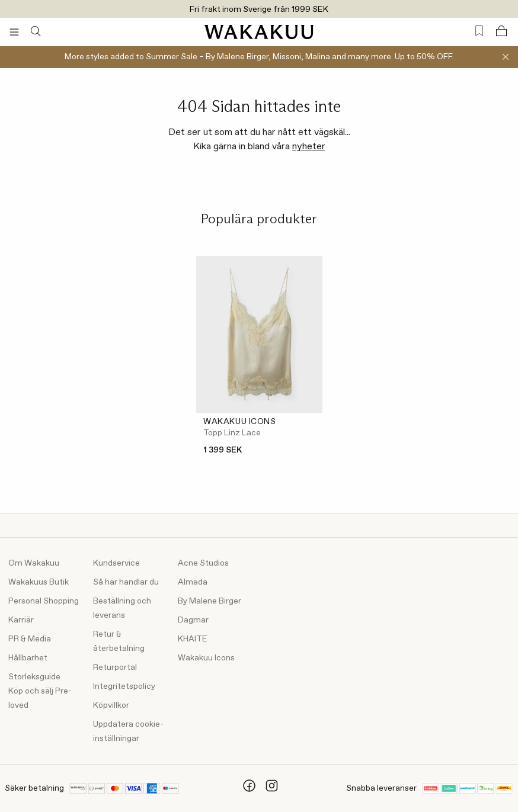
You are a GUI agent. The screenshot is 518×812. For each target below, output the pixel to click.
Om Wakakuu (34, 563)
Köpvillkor (111, 705)
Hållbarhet (28, 658)
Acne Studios (203, 563)
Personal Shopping (44, 601)
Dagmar (193, 620)
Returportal (115, 667)
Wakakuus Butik (39, 582)
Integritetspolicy (124, 686)
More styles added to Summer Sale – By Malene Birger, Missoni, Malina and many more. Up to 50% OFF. (259, 57)
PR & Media (30, 639)
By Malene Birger (210, 601)
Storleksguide (34, 677)
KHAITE (193, 639)
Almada (193, 582)
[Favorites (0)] (479, 31)
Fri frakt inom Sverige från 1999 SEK (259, 9)
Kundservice (116, 563)
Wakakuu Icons (206, 658)
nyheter (309, 147)
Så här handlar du (126, 582)
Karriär (21, 620)
